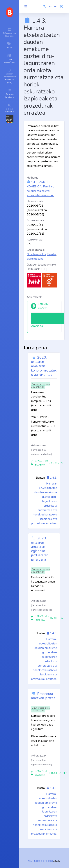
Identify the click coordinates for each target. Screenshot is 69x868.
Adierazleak (34, 297)
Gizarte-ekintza (36, 254)
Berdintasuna (35, 259)
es (50, 6)
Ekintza (40, 478)
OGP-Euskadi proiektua (41, 861)
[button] (44, 6)
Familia (52, 254)
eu (56, 6)
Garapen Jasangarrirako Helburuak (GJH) (41, 267)
